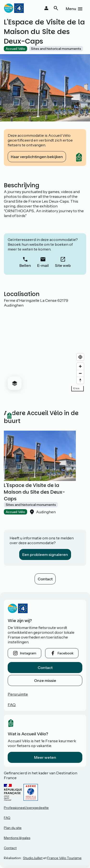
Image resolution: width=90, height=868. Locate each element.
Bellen (25, 265)
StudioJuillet (33, 858)
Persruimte (18, 694)
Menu (71, 9)
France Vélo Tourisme (64, 858)
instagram (28, 653)
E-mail (43, 265)
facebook (66, 653)
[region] (45, 351)
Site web (63, 265)
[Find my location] (80, 357)
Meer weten (45, 757)
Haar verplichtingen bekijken (37, 157)
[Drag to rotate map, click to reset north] (80, 380)
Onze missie (45, 680)
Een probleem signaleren (45, 554)
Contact (45, 579)
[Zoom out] (80, 373)
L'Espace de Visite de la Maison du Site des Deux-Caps (34, 492)
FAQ (12, 705)
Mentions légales (17, 838)
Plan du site (13, 828)
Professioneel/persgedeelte (26, 808)
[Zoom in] (80, 366)
